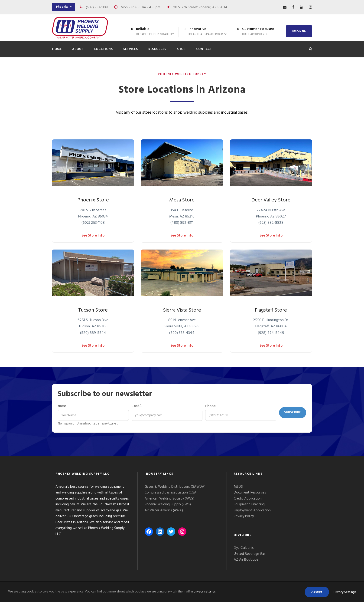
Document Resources (250, 494)
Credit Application (248, 500)
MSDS (238, 488)
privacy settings (205, 592)
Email (137, 407)
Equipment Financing (249, 506)
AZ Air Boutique (246, 561)
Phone (210, 407)
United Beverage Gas (250, 555)
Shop (181, 49)
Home (57, 49)
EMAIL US (299, 31)
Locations (104, 49)
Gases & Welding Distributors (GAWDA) (175, 488)
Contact (204, 49)
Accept (317, 592)
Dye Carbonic (244, 549)
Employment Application (252, 512)
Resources (157, 49)
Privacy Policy (244, 517)
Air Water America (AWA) (164, 512)
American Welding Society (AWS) (169, 500)
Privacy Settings (345, 592)
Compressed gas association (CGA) (171, 494)
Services (130, 49)
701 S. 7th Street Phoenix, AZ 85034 (200, 7)
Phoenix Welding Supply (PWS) (168, 506)
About (78, 49)
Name (62, 407)
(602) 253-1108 (97, 7)
